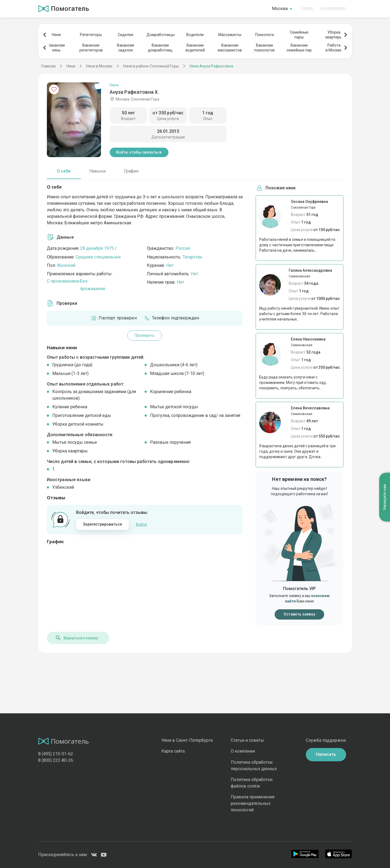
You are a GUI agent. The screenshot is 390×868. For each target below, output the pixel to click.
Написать (326, 754)
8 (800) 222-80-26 (56, 760)
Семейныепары (299, 35)
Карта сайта (173, 751)
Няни (56, 35)
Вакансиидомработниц (160, 48)
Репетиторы (91, 35)
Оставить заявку (299, 614)
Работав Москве (334, 48)
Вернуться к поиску (77, 638)
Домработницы (160, 35)
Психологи (264, 35)
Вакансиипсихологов (264, 48)
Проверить (145, 335)
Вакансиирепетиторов (91, 48)
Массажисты (230, 35)
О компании (243, 751)
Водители (195, 35)
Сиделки (126, 35)
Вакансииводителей (195, 48)
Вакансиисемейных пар (299, 48)
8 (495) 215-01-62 (56, 754)
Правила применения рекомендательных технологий (253, 803)
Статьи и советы (247, 740)
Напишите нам (385, 496)
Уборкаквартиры (334, 35)
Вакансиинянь (56, 48)
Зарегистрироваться (102, 524)
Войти (141, 524)
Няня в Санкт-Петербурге (187, 740)
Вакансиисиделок (126, 48)
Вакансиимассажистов (230, 48)
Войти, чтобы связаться (139, 152)
